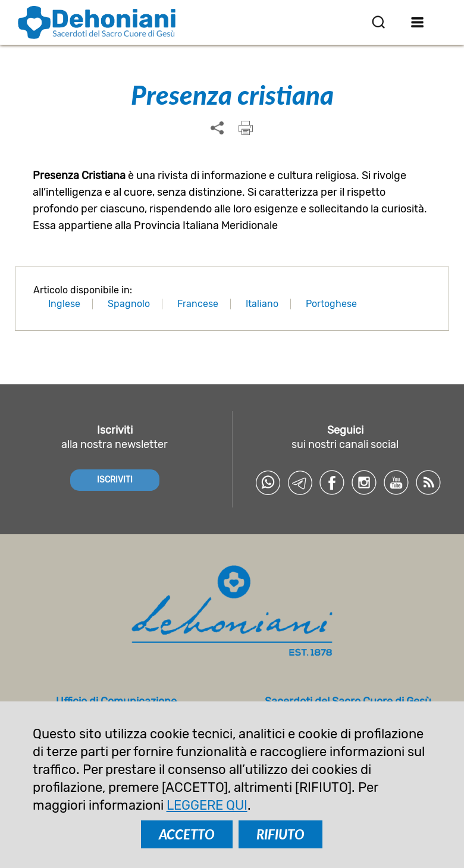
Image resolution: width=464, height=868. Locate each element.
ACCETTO (187, 834)
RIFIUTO (280, 834)
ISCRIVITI (115, 480)
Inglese (64, 304)
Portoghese (331, 304)
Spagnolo (129, 304)
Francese (198, 304)
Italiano (262, 304)
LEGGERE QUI (207, 805)
